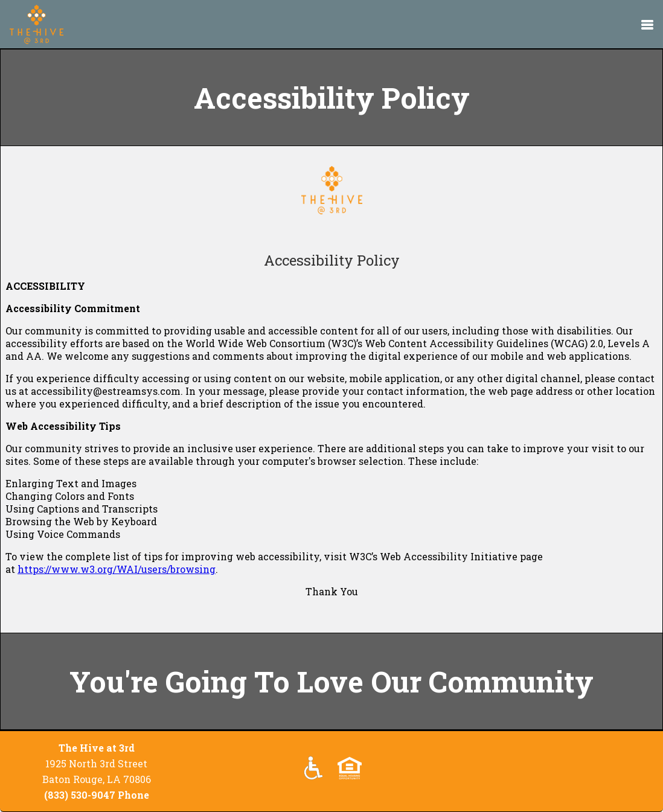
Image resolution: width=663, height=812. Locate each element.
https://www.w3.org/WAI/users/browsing (117, 569)
